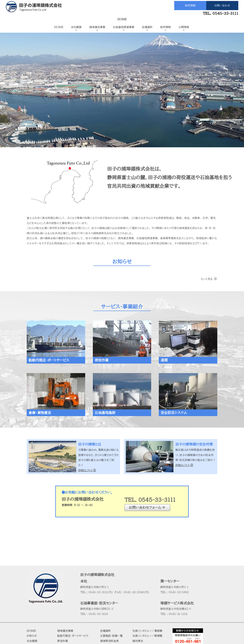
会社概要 (76, 27)
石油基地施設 (65, 623)
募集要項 (138, 608)
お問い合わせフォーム (147, 507)
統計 (103, 618)
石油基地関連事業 (124, 27)
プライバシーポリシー (144, 618)
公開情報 (184, 27)
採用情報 (190, 6)
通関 (60, 608)
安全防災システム (67, 628)
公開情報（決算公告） (144, 613)
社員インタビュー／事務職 (147, 592)
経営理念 (32, 613)
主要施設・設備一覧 (111, 598)
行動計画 (32, 623)
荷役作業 (63, 603)
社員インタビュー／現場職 (147, 598)
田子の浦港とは (36, 608)
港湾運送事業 (97, 27)
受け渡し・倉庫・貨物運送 (71, 613)
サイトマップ (139, 623)
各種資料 (147, 27)
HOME (59, 27)
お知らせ (32, 598)
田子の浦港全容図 (111, 613)
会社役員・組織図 (37, 618)
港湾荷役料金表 (109, 603)
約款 (103, 608)
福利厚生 (138, 603)
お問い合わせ (222, 6)
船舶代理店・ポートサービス (73, 598)
